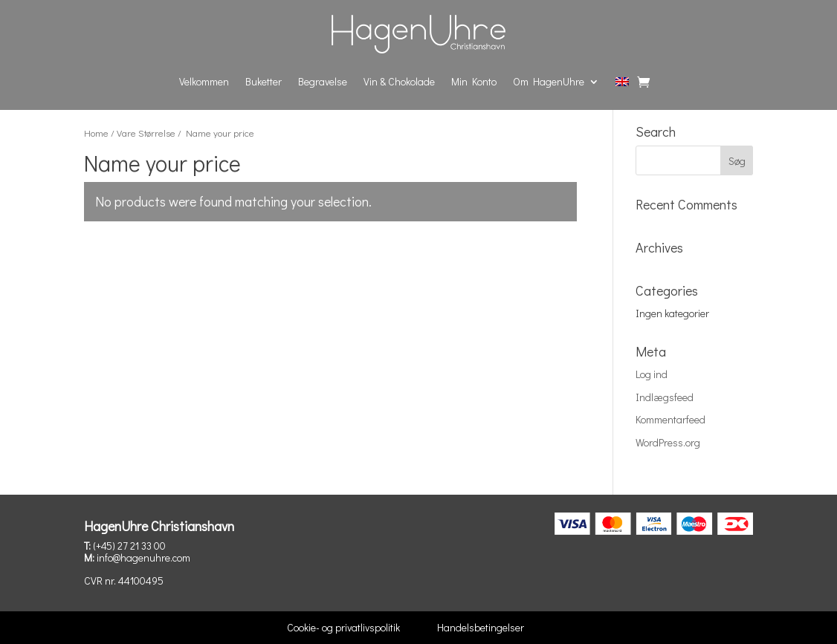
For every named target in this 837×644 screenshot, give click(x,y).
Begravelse (323, 81)
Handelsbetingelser (481, 627)
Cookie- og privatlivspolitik (343, 627)
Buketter (264, 81)
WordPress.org (668, 442)
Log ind (652, 374)
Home (96, 133)
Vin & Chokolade (399, 81)
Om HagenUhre (549, 81)
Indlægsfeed (665, 397)
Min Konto (474, 81)
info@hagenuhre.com (143, 557)
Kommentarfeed (670, 419)
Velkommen (204, 81)
